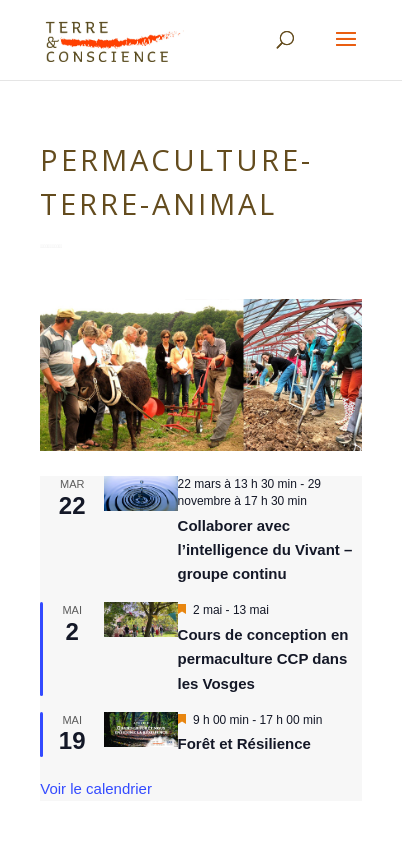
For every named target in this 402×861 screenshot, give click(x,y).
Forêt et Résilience (244, 743)
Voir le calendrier (96, 788)
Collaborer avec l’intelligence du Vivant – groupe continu (265, 550)
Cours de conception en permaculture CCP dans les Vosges (263, 659)
